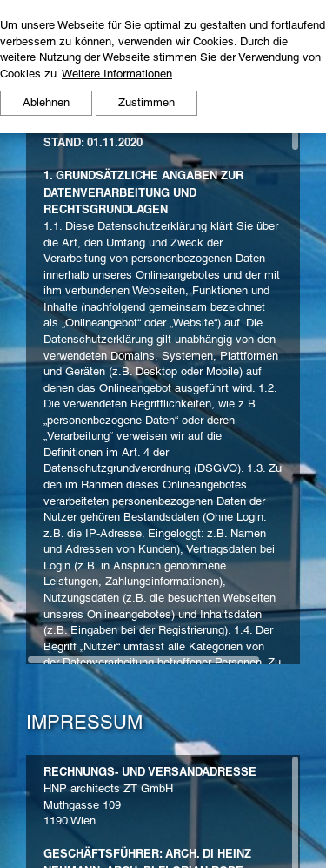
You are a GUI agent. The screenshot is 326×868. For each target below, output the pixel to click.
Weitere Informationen (117, 74)
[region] (163, 395)
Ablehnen (46, 102)
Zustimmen (146, 102)
